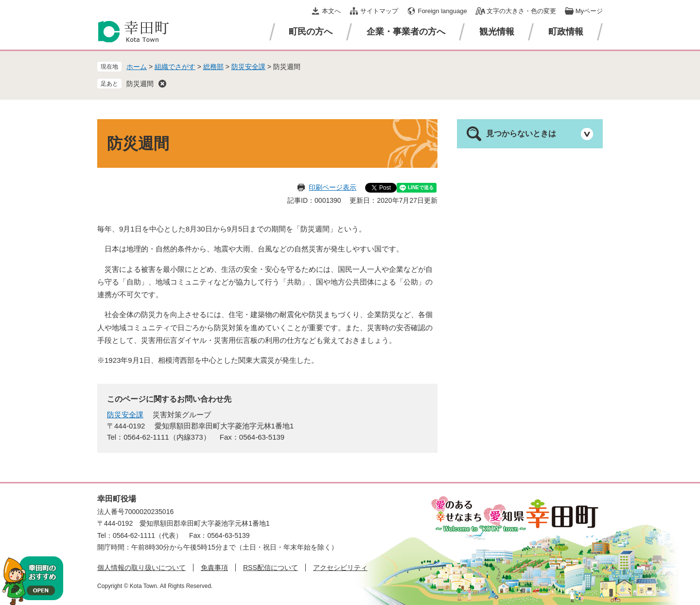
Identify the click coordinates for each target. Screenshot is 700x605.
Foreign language (442, 11)
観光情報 (497, 32)
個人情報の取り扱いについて (141, 568)
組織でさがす (175, 67)
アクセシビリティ (340, 568)
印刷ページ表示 (332, 187)
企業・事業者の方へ (406, 32)
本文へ (331, 11)
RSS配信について (271, 568)
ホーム (137, 67)
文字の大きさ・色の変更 (521, 11)
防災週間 (140, 84)
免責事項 (214, 568)
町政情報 (566, 32)
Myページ (589, 11)
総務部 (213, 67)
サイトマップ (379, 11)
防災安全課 (248, 67)
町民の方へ (311, 32)
